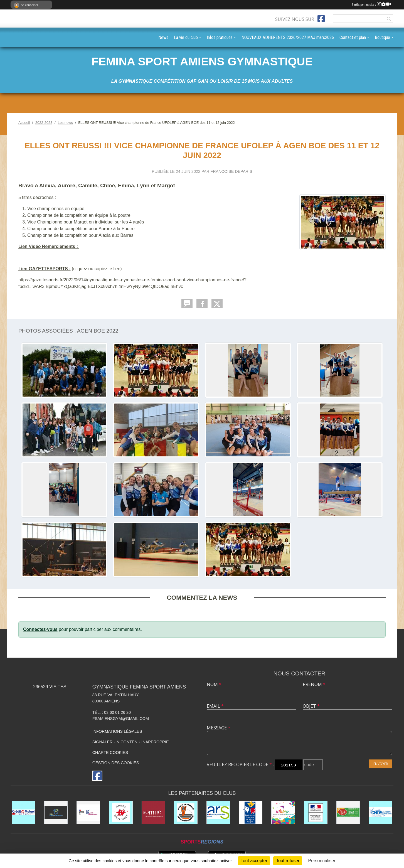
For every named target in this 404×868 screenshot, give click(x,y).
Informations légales (117, 731)
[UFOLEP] (283, 812)
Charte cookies (110, 753)
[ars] (218, 812)
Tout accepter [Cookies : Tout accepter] (254, 861)
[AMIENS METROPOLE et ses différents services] (121, 812)
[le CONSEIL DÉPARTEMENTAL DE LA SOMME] (153, 812)
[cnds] (380, 812)
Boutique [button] (382, 37)
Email (215, 706)
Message (219, 728)
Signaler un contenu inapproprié (131, 742)
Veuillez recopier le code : (240, 764)
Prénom (314, 684)
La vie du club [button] (186, 37)
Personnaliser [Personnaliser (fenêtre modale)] (322, 861)
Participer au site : (371, 4)
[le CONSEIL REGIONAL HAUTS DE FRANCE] (56, 812)
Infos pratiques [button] (220, 37)
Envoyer (381, 764)
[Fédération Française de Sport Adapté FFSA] (251, 812)
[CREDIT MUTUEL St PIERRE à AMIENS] (24, 812)
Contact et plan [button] (353, 37)
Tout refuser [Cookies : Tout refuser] (288, 861)
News (163, 37)
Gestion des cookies (116, 763)
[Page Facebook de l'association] (321, 19)
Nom (214, 684)
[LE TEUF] (348, 812)
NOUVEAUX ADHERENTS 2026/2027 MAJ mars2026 (288, 37)
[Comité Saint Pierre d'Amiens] (186, 812)
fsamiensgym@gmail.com (121, 719)
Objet (311, 706)
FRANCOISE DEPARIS (231, 171)
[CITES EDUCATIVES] (88, 812)
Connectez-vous (40, 629)
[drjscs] (316, 812)
